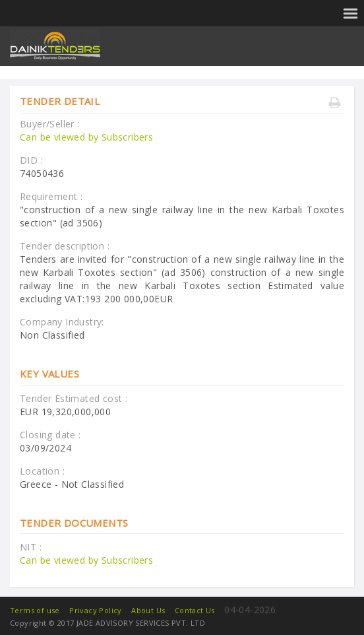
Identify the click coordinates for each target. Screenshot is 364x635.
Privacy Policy (96, 610)
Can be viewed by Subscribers (86, 137)
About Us (148, 610)
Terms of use (35, 610)
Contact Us (195, 610)
